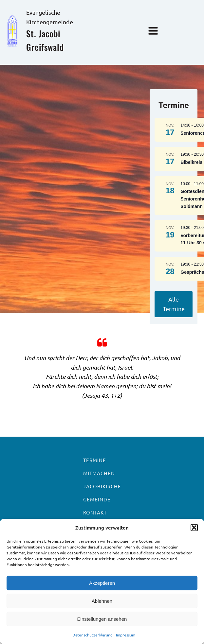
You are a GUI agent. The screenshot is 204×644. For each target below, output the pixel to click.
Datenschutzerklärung (93, 635)
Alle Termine (174, 304)
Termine (95, 460)
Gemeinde (97, 499)
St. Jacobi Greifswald (45, 40)
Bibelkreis (191, 162)
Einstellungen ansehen (102, 619)
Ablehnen (102, 601)
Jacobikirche (102, 486)
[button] (194, 528)
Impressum (126, 635)
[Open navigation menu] (153, 32)
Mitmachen (99, 473)
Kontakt (95, 512)
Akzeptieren (102, 583)
